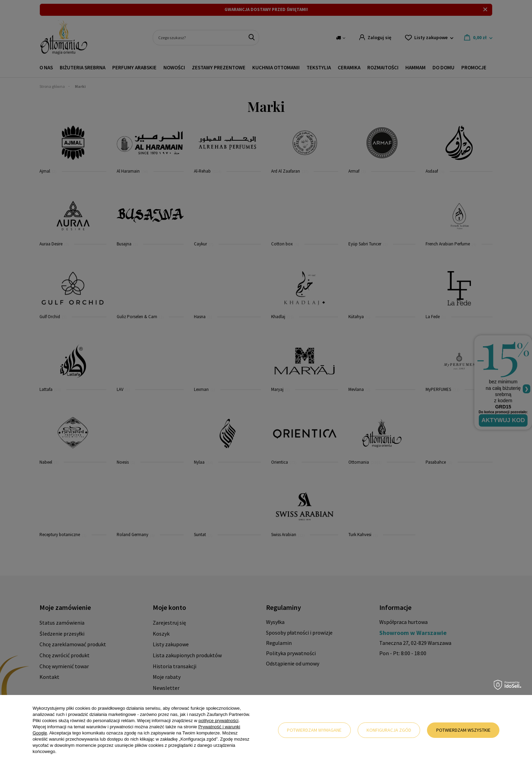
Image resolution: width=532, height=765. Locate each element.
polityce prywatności (218, 721)
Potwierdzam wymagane (314, 730)
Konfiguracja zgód (389, 730)
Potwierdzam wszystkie (463, 730)
